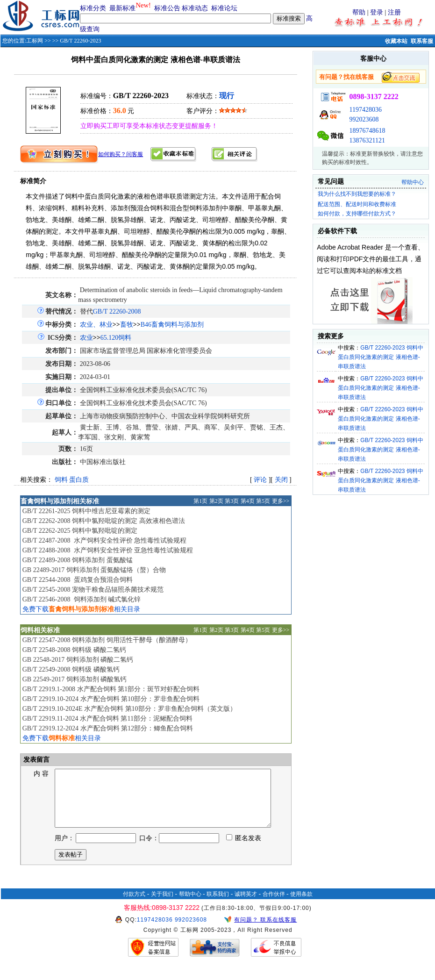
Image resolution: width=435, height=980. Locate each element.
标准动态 (195, 8)
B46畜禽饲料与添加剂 (172, 325)
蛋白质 (79, 480)
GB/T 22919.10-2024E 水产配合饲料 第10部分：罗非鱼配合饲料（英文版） (129, 709)
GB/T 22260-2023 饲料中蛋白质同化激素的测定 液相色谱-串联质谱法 (381, 357)
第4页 (248, 501)
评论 (260, 480)
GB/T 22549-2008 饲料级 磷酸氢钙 (71, 669)
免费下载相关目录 (81, 609)
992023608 (364, 119)
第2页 (216, 501)
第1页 (200, 501)
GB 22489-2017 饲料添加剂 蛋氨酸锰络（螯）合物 (94, 570)
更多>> (281, 501)
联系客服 (422, 41)
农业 (86, 338)
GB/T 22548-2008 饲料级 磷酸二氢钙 (74, 650)
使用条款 (301, 905)
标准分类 (93, 8)
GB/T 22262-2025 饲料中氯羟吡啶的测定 (80, 531)
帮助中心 (413, 182)
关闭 (281, 480)
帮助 (359, 12)
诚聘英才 (246, 905)
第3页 (232, 501)
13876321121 (367, 140)
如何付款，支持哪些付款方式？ (357, 214)
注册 (394, 12)
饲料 (61, 480)
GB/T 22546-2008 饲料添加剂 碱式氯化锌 (82, 599)
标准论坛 (224, 8)
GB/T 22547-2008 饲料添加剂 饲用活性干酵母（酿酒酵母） (107, 640)
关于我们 (162, 905)
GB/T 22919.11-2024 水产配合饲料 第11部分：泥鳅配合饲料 (107, 719)
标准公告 (167, 8)
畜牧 (127, 325)
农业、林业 (96, 325)
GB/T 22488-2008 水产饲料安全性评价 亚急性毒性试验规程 (108, 550)
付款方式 (134, 905)
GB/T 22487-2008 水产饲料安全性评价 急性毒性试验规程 (104, 540)
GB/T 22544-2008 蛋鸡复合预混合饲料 (78, 580)
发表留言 (36, 760)
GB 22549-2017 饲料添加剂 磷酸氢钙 (75, 679)
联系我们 (218, 905)
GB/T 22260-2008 (117, 311)
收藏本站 (396, 41)
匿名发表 (244, 849)
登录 (377, 12)
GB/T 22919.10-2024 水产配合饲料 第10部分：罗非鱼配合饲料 (111, 699)
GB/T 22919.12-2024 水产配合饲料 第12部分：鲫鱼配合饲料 (108, 728)
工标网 (35, 41)
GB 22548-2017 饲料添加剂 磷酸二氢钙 (78, 660)
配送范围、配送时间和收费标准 (357, 204)
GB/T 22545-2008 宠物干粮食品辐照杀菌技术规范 (93, 590)
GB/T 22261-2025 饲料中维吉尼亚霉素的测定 (86, 511)
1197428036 (365, 110)
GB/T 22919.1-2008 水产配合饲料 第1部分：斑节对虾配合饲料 (111, 689)
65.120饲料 (116, 338)
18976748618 (367, 131)
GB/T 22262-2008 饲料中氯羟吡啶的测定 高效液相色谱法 (104, 521)
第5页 (263, 501)
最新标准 (122, 8)
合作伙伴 (274, 905)
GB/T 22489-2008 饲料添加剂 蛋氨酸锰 (78, 560)
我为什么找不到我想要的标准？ (357, 194)
